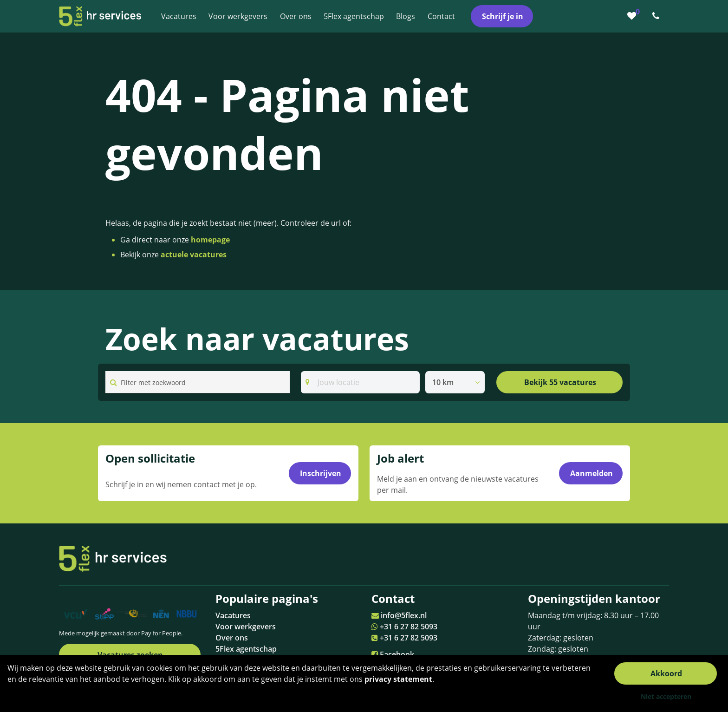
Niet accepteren (666, 696)
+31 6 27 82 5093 (409, 627)
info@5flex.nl (404, 615)
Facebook (397, 654)
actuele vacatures (194, 255)
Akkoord (666, 673)
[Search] (360, 382)
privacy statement (398, 679)
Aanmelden (591, 473)
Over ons (232, 638)
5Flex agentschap (246, 649)
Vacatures (233, 615)
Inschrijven (321, 473)
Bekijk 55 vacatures (560, 382)
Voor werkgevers (246, 627)
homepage (210, 240)
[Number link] (658, 16)
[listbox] (455, 382)
